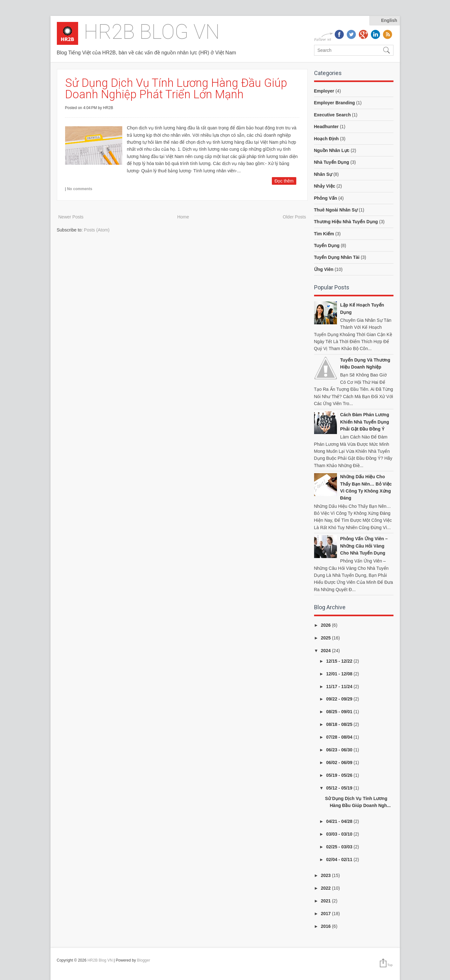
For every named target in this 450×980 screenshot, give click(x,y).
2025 (326, 638)
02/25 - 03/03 (340, 847)
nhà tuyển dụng (332, 162)
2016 (326, 926)
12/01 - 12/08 (340, 674)
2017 (326, 914)
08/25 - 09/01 (340, 712)
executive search (332, 115)
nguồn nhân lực (332, 150)
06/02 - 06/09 (340, 763)
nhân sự (323, 174)
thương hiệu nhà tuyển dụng (346, 222)
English (389, 20)
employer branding (335, 103)
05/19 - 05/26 (340, 775)
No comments (80, 189)
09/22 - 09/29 (340, 699)
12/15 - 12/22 (340, 661)
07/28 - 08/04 (340, 737)
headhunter (326, 127)
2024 (326, 651)
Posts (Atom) (97, 230)
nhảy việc (325, 186)
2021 (326, 901)
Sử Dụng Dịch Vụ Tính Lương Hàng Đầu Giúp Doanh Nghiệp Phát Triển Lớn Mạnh (176, 89)
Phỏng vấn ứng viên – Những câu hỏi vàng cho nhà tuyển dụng (364, 546)
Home (183, 217)
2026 (326, 625)
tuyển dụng (327, 245)
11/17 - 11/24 (340, 687)
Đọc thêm (284, 181)
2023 (326, 875)
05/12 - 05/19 (340, 788)
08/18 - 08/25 (340, 724)
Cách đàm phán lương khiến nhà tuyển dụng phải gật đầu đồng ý (365, 422)
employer (324, 91)
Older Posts (294, 217)
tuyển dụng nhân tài (337, 257)
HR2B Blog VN (152, 32)
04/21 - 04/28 (340, 821)
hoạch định (326, 139)
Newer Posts (71, 217)
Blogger (143, 960)
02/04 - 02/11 (340, 859)
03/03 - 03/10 (340, 834)
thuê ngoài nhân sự (336, 210)
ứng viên (324, 269)
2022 (326, 888)
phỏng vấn (326, 198)
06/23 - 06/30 (340, 750)
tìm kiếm (324, 234)
